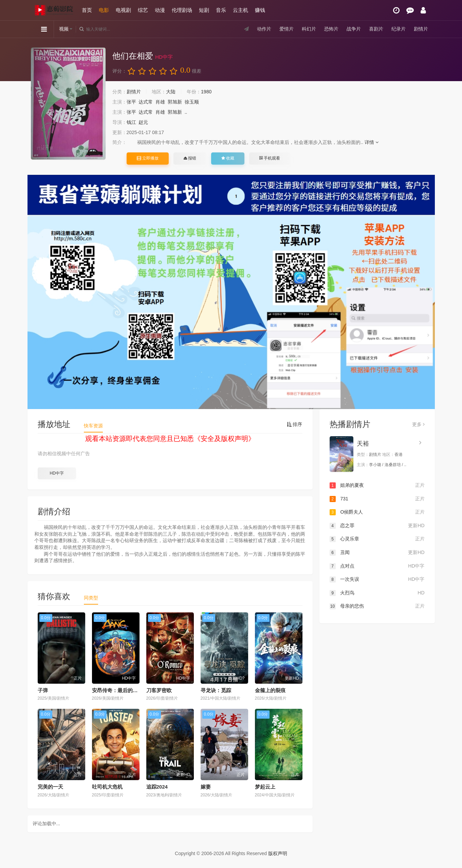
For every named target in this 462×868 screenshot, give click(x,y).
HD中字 (57, 473)
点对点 (377, 566)
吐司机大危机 (107, 787)
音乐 (221, 10)
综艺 (143, 10)
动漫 (160, 10)
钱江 (131, 122)
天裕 (363, 444)
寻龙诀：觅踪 (216, 690)
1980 (206, 92)
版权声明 (278, 853)
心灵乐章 (377, 539)
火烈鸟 (377, 593)
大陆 (171, 92)
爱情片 (287, 29)
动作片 (264, 29)
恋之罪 (377, 526)
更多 (418, 424)
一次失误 (377, 579)
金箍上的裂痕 (270, 690)
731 (377, 499)
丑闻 (377, 553)
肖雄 (160, 102)
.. (186, 112)
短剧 (204, 10)
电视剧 (123, 10)
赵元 (143, 122)
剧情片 (421, 29)
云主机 (241, 10)
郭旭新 (175, 102)
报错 (190, 158)
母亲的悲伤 (377, 606)
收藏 (228, 158)
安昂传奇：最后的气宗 (117, 690)
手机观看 (270, 158)
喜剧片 (376, 29)
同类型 (91, 598)
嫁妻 (206, 787)
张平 (131, 102)
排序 (295, 424)
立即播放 (148, 158)
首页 (87, 10)
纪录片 (399, 29)
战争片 (354, 29)
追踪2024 (157, 787)
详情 (372, 142)
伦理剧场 (182, 10)
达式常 (146, 102)
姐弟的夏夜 (377, 485)
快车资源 (93, 426)
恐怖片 (331, 29)
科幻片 (309, 29)
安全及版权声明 (224, 439)
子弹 (43, 690)
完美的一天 (50, 787)
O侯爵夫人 (377, 512)
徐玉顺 (192, 102)
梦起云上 (265, 787)
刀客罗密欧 (159, 690)
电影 (104, 10)
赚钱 (260, 10)
